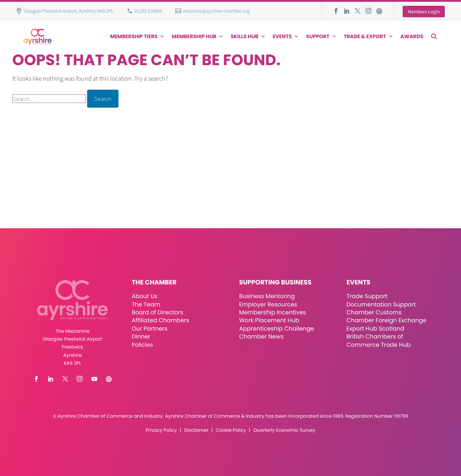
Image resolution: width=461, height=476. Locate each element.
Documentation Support (381, 304)
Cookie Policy (231, 430)
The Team (146, 304)
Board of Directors (158, 312)
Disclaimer (196, 430)
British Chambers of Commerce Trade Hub (379, 340)
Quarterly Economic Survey (284, 430)
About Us (145, 296)
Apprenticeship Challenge (277, 329)
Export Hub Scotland (375, 329)
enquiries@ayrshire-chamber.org (216, 11)
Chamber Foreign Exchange (386, 320)
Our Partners (150, 329)
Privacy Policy (161, 430)
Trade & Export (368, 36)
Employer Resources (268, 304)
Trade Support (367, 296)
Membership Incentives (273, 312)
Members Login (424, 12)
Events (286, 36)
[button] (434, 36)
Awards (412, 36)
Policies (142, 345)
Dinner (141, 336)
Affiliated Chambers (161, 320)
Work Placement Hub (269, 320)
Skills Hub (248, 36)
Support (321, 36)
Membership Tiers (138, 36)
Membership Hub (198, 36)
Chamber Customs (374, 312)
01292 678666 (149, 11)
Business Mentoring (267, 296)
